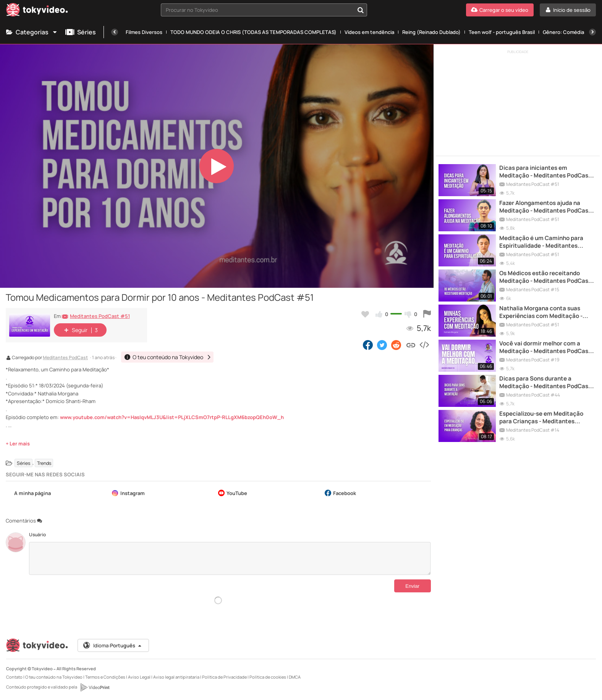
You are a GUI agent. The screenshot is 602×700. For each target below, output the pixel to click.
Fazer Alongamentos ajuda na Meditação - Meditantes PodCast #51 (545, 207)
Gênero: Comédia (563, 32)
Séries (81, 32)
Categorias (32, 32)
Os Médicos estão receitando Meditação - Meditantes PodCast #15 (545, 277)
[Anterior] (115, 32)
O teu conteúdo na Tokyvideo (54, 677)
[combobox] (264, 10)
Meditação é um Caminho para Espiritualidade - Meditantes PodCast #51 (541, 242)
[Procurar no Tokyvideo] (361, 10)
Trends (44, 463)
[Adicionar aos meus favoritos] (365, 314)
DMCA (295, 677)
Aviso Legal (139, 677)
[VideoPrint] (95, 687)
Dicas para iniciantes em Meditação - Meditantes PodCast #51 (545, 172)
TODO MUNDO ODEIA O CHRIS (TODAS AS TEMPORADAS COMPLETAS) (253, 32)
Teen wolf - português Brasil (502, 32)
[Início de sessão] (568, 10)
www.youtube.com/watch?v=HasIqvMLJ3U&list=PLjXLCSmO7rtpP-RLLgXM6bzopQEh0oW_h (172, 417)
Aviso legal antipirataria (176, 677)
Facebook (340, 494)
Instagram (128, 494)
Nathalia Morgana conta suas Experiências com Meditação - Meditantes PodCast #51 (541, 312)
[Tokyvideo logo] (37, 11)
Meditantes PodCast (65, 358)
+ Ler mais (18, 444)
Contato (15, 677)
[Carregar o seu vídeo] (500, 10)
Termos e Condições (105, 677)
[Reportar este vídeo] (427, 314)
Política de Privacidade (224, 677)
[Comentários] (230, 558)
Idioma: (113, 645)
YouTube (233, 494)
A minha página (28, 494)
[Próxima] (592, 32)
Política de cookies (268, 677)
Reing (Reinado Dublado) (431, 32)
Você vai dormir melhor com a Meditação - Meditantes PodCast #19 (545, 348)
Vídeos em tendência (369, 32)
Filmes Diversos (144, 32)
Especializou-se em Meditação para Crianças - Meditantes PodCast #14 (541, 418)
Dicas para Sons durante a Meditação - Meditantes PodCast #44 (545, 383)
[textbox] (257, 10)
